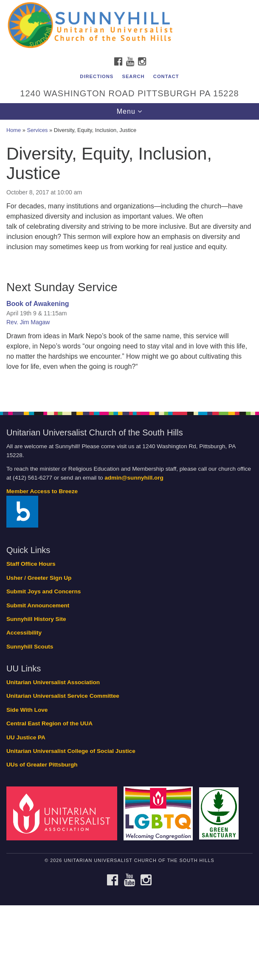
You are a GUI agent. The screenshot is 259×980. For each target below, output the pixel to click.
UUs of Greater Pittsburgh (42, 765)
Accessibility (24, 633)
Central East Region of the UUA (49, 723)
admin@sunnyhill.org (134, 478)
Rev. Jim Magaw (28, 322)
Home (14, 130)
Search (133, 76)
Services (37, 130)
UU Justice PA (26, 737)
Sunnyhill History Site (36, 619)
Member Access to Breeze (42, 491)
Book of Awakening (38, 304)
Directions (97, 76)
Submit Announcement (38, 605)
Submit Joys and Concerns (44, 591)
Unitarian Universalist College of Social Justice (71, 751)
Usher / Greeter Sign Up (39, 578)
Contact (166, 76)
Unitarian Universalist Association (53, 682)
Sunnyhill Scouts (30, 647)
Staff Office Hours (31, 564)
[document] (129, 261)
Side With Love (27, 710)
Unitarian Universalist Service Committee (63, 696)
